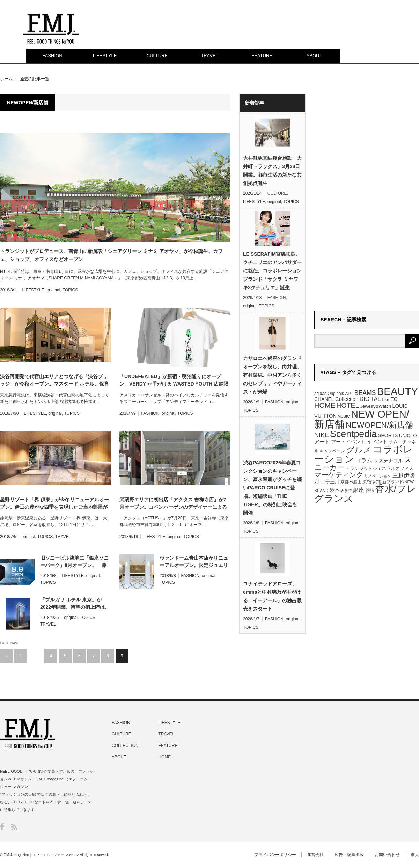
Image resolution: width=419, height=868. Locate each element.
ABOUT (314, 56)
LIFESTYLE (105, 56)
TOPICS (70, 290)
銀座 (359, 490)
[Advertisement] (345, 199)
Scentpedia (353, 434)
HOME (325, 405)
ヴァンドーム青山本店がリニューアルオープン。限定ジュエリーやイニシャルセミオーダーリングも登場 (194, 562)
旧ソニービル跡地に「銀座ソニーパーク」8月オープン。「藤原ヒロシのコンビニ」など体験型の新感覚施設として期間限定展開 (74, 562)
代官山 (356, 482)
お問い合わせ (387, 855)
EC (394, 399)
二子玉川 (330, 482)
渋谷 (335, 490)
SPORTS (388, 435)
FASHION (52, 56)
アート (322, 442)
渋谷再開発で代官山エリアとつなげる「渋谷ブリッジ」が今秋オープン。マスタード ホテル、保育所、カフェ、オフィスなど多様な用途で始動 (54, 381)
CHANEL (324, 399)
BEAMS (365, 393)
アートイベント (348, 442)
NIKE (322, 435)
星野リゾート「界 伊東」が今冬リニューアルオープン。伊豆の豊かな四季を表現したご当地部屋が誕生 (54, 504)
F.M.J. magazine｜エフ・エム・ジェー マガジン (41, 855)
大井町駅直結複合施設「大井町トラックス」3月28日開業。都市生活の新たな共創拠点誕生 (272, 171)
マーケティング (339, 475)
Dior (386, 399)
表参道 (346, 491)
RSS (14, 827)
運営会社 (315, 855)
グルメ (359, 450)
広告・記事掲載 (349, 855)
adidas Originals (329, 394)
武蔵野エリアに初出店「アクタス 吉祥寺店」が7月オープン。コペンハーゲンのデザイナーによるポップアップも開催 (173, 504)
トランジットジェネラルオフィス (379, 468)
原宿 (367, 482)
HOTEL (348, 405)
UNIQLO (408, 436)
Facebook (2, 827)
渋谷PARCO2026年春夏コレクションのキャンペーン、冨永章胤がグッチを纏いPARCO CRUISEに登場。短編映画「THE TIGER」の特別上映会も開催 (272, 488)
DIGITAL (370, 399)
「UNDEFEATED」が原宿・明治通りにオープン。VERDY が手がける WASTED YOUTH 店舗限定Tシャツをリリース (174, 381)
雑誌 (370, 491)
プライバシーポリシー (275, 855)
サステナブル (388, 461)
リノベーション (378, 476)
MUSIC (344, 416)
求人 (415, 855)
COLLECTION (125, 746)
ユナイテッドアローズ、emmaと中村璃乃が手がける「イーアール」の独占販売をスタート (272, 596)
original (54, 290)
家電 (377, 482)
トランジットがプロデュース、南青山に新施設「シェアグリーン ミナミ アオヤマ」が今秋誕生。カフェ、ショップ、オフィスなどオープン (111, 255)
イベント (377, 442)
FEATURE (262, 56)
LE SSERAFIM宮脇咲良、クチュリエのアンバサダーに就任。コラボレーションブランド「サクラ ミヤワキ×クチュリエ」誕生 (272, 271)
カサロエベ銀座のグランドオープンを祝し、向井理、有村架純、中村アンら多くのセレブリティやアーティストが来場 (272, 375)
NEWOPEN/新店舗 (379, 425)
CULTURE (157, 56)
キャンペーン (332, 451)
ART (349, 393)
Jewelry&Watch (376, 406)
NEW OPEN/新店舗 (362, 419)
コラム (364, 460)
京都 (345, 482)
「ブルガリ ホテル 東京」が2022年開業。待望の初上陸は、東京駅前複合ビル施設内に (75, 604)
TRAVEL (209, 56)
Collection (347, 399)
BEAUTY (398, 391)
